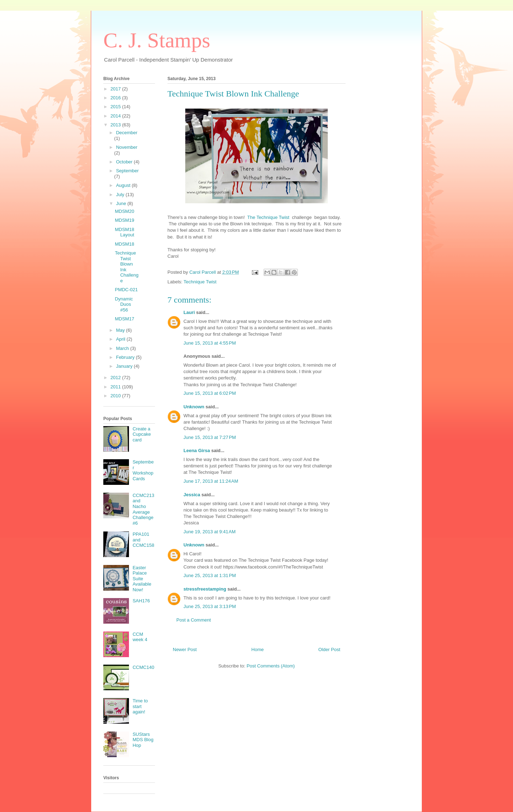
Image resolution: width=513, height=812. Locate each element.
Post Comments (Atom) (271, 666)
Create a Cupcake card (142, 434)
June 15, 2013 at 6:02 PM (210, 393)
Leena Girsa (197, 450)
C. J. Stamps (157, 40)
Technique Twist (200, 282)
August (124, 185)
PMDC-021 (126, 290)
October (125, 162)
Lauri (189, 312)
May (121, 330)
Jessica (192, 495)
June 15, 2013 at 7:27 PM (210, 437)
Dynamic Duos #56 (124, 304)
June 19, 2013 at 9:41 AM (209, 532)
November (127, 147)
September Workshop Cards (143, 470)
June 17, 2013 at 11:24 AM (211, 481)
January (125, 366)
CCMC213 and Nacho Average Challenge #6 (143, 509)
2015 (116, 107)
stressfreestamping (205, 589)
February (126, 357)
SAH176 (141, 601)
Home (258, 649)
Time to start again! (140, 706)
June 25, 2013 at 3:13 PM (210, 606)
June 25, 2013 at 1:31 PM (210, 575)
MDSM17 (124, 319)
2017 (116, 89)
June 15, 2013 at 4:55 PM (210, 343)
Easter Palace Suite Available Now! (142, 579)
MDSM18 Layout (124, 232)
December (127, 133)
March (123, 348)
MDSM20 (124, 211)
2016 (116, 98)
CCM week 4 (140, 637)
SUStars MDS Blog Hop (143, 740)
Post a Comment (194, 620)
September (128, 171)
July (121, 195)
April (121, 339)
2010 (116, 396)
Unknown (194, 407)
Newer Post (185, 649)
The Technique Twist (268, 217)
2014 (116, 116)
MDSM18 (124, 244)
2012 (116, 378)
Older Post (329, 649)
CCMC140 (143, 667)
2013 (116, 125)
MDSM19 (124, 220)
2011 (116, 387)
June (122, 203)
